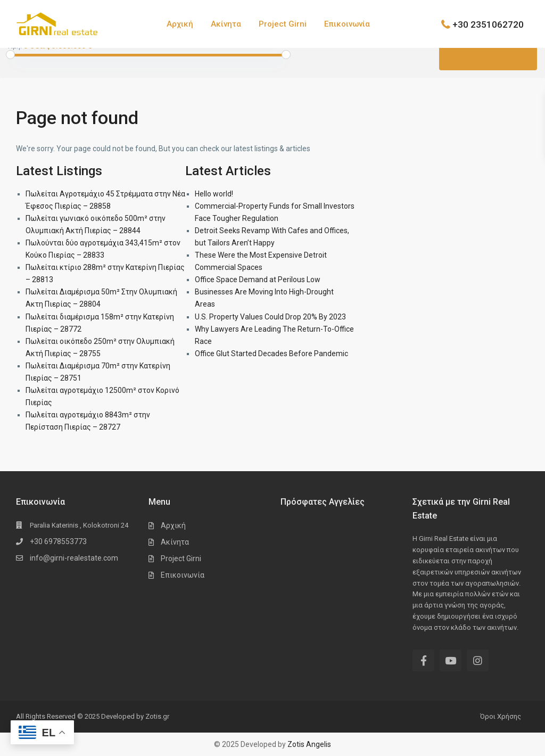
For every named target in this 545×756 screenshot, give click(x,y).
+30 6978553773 (58, 541)
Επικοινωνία (347, 24)
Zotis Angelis (309, 744)
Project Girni (283, 24)
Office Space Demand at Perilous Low (258, 280)
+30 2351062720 (488, 24)
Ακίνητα (226, 24)
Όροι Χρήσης (501, 716)
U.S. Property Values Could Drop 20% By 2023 (270, 317)
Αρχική (180, 24)
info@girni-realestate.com (74, 558)
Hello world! (214, 194)
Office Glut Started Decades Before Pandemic (271, 354)
